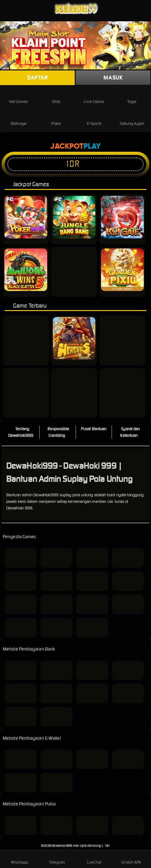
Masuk (113, 78)
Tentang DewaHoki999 (21, 432)
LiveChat (94, 859)
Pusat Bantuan (94, 429)
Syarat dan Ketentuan (130, 432)
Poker (56, 118)
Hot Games (18, 97)
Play (92, 146)
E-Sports (94, 118)
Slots (56, 97)
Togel (132, 97)
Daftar (38, 78)
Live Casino (94, 97)
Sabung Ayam (132, 118)
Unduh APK (131, 859)
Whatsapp (20, 859)
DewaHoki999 (62, 846)
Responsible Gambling (58, 432)
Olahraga (19, 118)
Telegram (57, 859)
